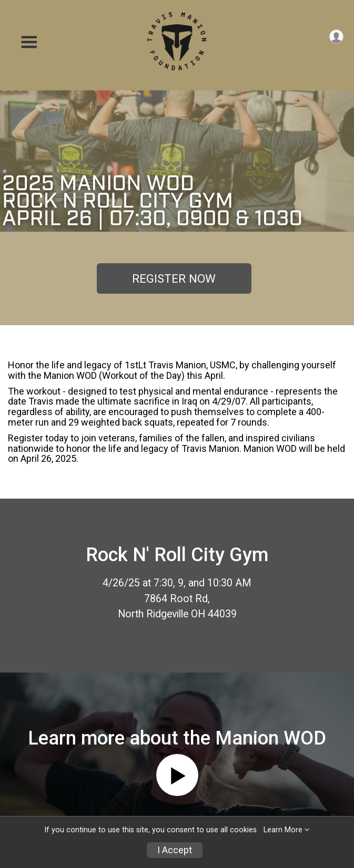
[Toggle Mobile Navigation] (29, 42)
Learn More (283, 830)
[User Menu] (336, 37)
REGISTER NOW (174, 278)
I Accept (175, 850)
